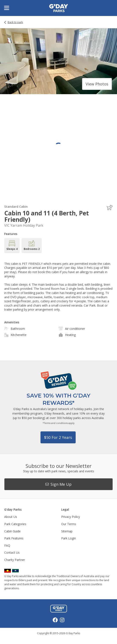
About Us (11, 517)
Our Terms (69, 524)
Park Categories (15, 524)
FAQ (7, 545)
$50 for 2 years (58, 437)
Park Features (14, 538)
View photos (97, 84)
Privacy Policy (71, 517)
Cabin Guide (12, 531)
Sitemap (67, 531)
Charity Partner (15, 560)
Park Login (69, 538)
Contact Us (12, 553)
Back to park (15, 22)
